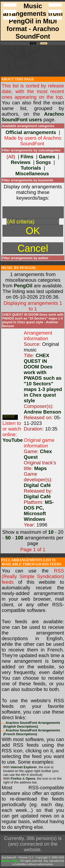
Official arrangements (31, 132)
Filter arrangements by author (25, 258)
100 (19, 538)
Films (27, 157)
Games (47, 157)
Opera (30, 779)
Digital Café (37, 485)
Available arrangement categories (28, 126)
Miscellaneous (32, 174)
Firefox (16, 779)
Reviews (21, 162)
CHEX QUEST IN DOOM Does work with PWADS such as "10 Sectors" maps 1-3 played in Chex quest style (43, 378)
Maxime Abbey (10, 861)
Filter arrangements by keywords (28, 180)
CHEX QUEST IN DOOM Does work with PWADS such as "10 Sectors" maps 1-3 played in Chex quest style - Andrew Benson (33, 320)
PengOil (23, 286)
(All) (11, 157)
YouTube (13, 440)
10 (51, 532)
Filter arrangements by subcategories (31, 150)
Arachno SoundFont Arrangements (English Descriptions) (32, 725)
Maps (40, 468)
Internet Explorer (24, 767)
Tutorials (31, 168)
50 (8, 538)
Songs (43, 162)
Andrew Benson (42, 412)
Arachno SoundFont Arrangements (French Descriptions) (32, 732)
